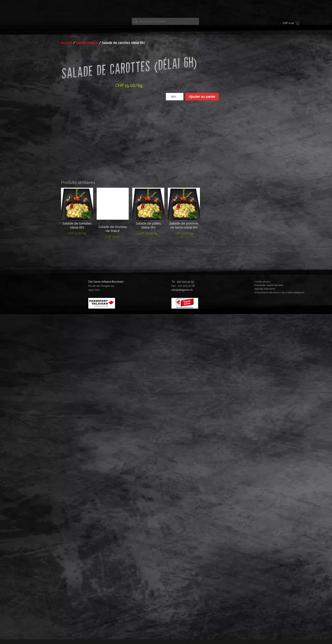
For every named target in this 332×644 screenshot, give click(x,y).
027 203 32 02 (185, 279)
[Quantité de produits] (175, 97)
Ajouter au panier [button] (77, 243)
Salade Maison (87, 43)
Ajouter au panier (202, 97)
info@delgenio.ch (182, 287)
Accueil (67, 43)
